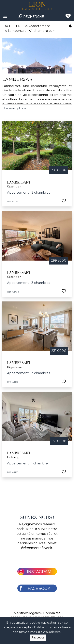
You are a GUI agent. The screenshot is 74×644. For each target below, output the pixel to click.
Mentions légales (27, 613)
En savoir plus (15, 108)
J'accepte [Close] (38, 637)
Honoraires (52, 613)
